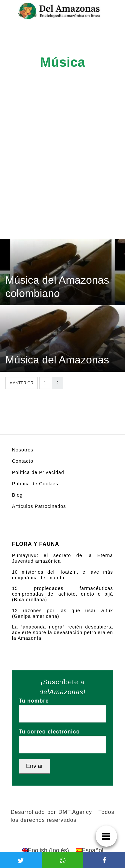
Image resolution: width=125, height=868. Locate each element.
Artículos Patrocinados (39, 506)
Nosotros (23, 450)
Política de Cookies (35, 484)
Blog (17, 495)
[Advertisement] (62, 173)
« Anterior (21, 383)
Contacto (23, 461)
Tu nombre (62, 707)
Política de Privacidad (38, 472)
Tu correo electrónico (62, 738)
